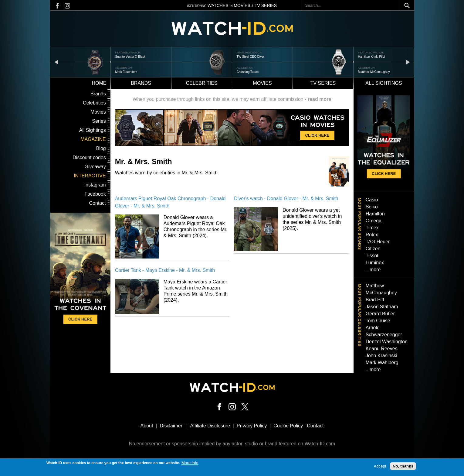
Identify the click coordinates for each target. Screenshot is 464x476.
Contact (98, 203)
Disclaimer (171, 426)
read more (319, 99)
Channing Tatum (248, 72)
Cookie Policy (288, 426)
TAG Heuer (378, 242)
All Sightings (93, 130)
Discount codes (89, 158)
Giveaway (95, 167)
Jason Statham (382, 307)
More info (190, 463)
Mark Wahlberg (382, 363)
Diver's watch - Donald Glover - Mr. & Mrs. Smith (286, 199)
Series (99, 121)
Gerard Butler (380, 314)
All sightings (384, 83)
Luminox (375, 263)
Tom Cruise (378, 321)
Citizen (373, 249)
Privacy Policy (252, 426)
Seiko (372, 207)
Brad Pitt (375, 300)
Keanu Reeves (382, 349)
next (408, 62)
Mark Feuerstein (126, 72)
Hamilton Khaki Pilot (372, 57)
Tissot (372, 256)
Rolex (372, 235)
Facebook (95, 194)
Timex (372, 228)
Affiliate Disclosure (210, 426)
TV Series (323, 83)
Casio (372, 200)
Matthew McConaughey (374, 72)
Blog (101, 148)
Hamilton (375, 214)
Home (99, 83)
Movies (262, 83)
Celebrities (202, 83)
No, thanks (403, 466)
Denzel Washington (387, 342)
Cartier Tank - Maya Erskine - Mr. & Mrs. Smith (165, 270)
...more (373, 270)
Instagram (95, 185)
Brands (141, 83)
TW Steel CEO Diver (251, 57)
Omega (374, 221)
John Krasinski (381, 356)
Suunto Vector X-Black (130, 57)
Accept (380, 466)
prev (56, 62)
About (147, 426)
